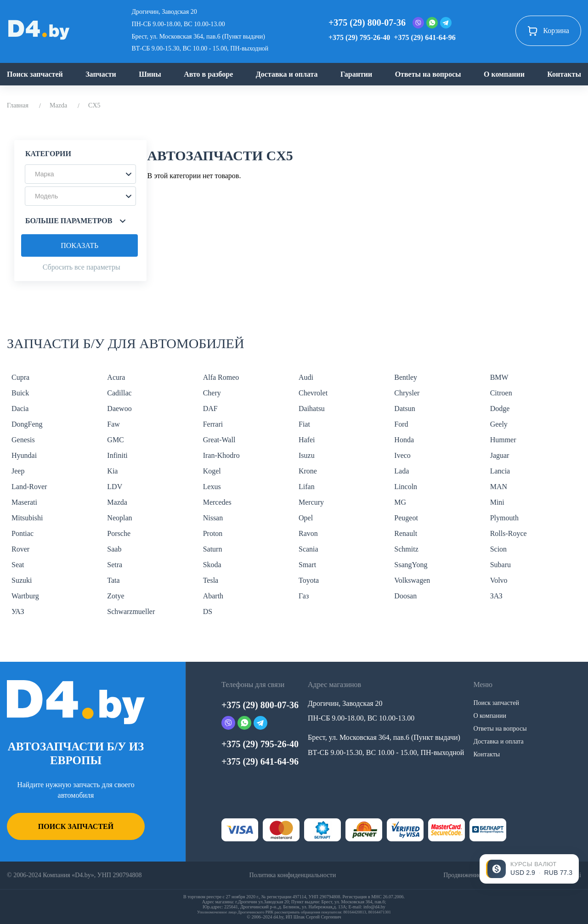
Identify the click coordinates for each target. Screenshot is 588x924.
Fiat (304, 424)
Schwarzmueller (131, 611)
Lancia (500, 471)
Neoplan (119, 518)
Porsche (119, 533)
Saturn (213, 549)
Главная (18, 105)
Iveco (402, 455)
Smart (307, 565)
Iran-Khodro (221, 455)
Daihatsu (312, 408)
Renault (406, 533)
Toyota (309, 580)
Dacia (20, 408)
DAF (210, 408)
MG (400, 502)
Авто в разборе (208, 74)
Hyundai (24, 455)
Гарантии (356, 74)
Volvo (499, 580)
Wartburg (25, 596)
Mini (497, 502)
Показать (79, 245)
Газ (304, 596)
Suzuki (22, 580)
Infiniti (117, 455)
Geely (499, 424)
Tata (113, 580)
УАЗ (18, 611)
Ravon (308, 533)
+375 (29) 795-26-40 (359, 37)
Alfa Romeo (221, 377)
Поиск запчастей (35, 74)
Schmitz (406, 549)
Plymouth (504, 518)
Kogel (212, 471)
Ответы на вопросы (428, 74)
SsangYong (411, 565)
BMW (499, 377)
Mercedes (217, 502)
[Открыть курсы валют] (529, 869)
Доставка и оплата (287, 74)
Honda (404, 440)
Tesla (211, 580)
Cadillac (119, 393)
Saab (114, 549)
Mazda (58, 105)
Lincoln (406, 487)
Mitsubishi (27, 518)
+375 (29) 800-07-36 (367, 23)
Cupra (20, 377)
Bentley (406, 377)
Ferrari (213, 424)
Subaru (500, 565)
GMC (115, 440)
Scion (498, 549)
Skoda (212, 565)
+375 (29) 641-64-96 (424, 37)
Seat (18, 565)
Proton (213, 533)
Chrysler (407, 393)
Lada (401, 471)
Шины (150, 74)
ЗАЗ (496, 596)
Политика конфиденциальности (292, 875)
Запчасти (101, 74)
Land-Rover (29, 487)
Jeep (18, 471)
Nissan (213, 518)
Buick (20, 393)
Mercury (311, 502)
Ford (401, 424)
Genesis (23, 440)
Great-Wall (219, 440)
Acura (116, 377)
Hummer (503, 440)
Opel (306, 518)
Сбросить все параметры (82, 267)
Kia (112, 471)
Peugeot (406, 518)
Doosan (405, 596)
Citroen (501, 393)
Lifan (307, 487)
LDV (115, 487)
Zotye (116, 596)
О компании (504, 74)
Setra (115, 565)
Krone (308, 471)
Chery (212, 393)
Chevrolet (313, 393)
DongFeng (27, 424)
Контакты (564, 74)
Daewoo (119, 408)
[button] (80, 174)
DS (208, 611)
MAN (499, 487)
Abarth (213, 596)
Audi (306, 377)
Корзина (548, 31)
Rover (20, 549)
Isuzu (307, 455)
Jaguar (500, 455)
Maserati (24, 502)
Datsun (404, 408)
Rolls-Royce (509, 533)
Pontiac (23, 533)
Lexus (212, 487)
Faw (113, 424)
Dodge (500, 408)
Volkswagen (412, 580)
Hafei (307, 440)
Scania (308, 549)
